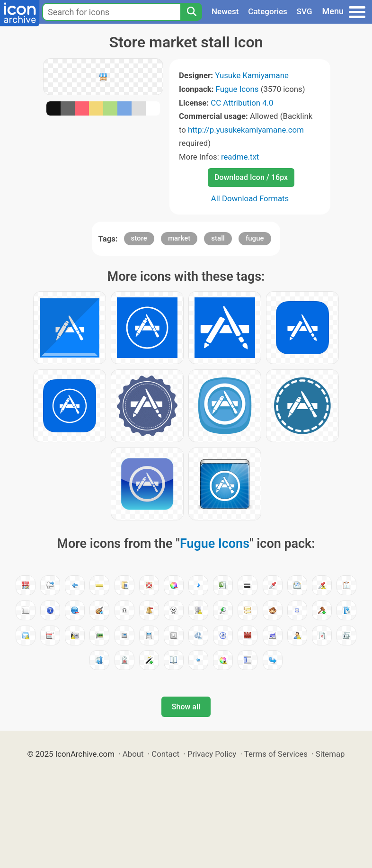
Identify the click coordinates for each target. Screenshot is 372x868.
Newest (225, 11)
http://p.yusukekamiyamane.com (246, 130)
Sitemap (330, 754)
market (179, 238)
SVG (305, 11)
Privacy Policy (212, 754)
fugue (255, 238)
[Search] (191, 12)
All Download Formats (250, 198)
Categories (268, 11)
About (133, 754)
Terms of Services (276, 754)
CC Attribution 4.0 (242, 103)
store (139, 238)
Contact (165, 754)
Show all (186, 707)
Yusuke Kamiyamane (252, 75)
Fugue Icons (237, 89)
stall (218, 238)
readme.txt (240, 157)
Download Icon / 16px (251, 177)
